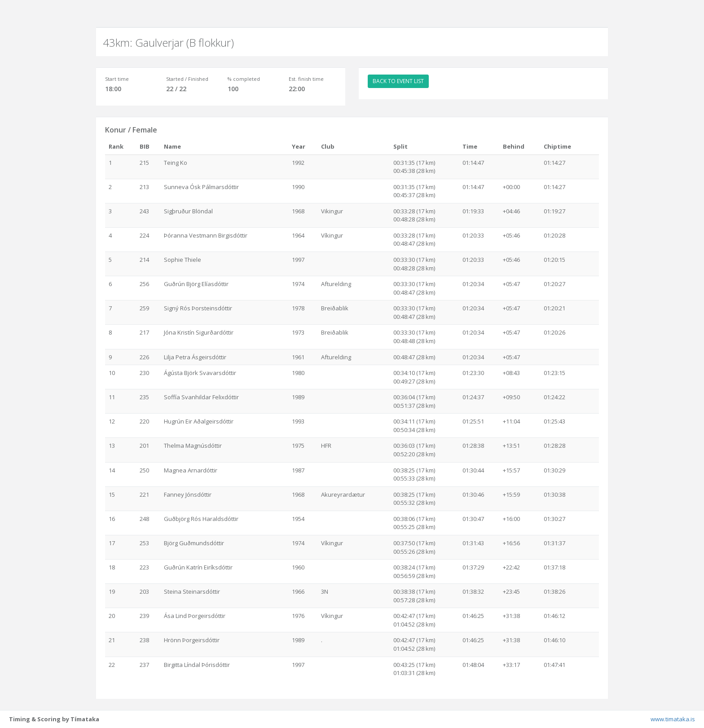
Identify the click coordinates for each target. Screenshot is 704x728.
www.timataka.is (673, 719)
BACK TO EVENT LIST (398, 81)
